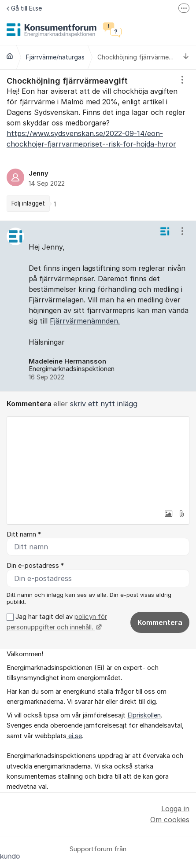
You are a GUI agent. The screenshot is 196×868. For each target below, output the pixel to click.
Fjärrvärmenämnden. (85, 321)
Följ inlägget (28, 203)
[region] (98, 145)
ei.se (74, 736)
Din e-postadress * (35, 566)
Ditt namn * (24, 534)
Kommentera (160, 622)
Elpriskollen (144, 715)
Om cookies (170, 820)
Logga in (175, 809)
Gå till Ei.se (24, 8)
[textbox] (98, 461)
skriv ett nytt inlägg (104, 404)
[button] (168, 514)
